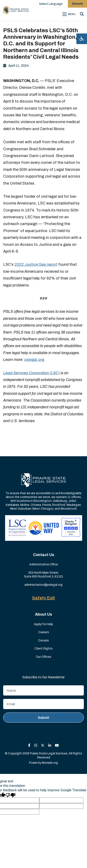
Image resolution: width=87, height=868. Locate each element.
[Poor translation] (10, 795)
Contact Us (44, 555)
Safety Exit (43, 598)
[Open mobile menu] (70, 14)
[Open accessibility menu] (82, 39)
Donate (44, 641)
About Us (43, 614)
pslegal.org (34, 360)
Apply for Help (43, 624)
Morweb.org (50, 763)
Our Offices (44, 657)
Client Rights (43, 649)
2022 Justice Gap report (36, 264)
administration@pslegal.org (43, 585)
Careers (44, 632)
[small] (29, 745)
